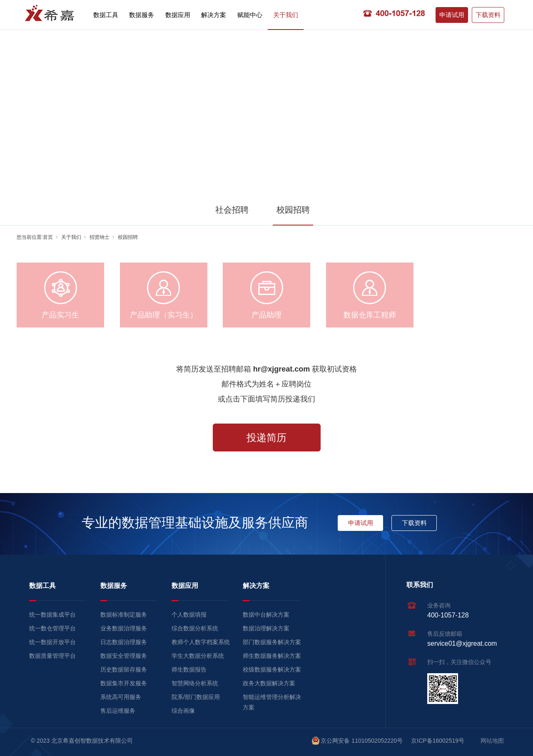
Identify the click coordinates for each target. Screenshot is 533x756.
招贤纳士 (100, 237)
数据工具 (106, 15)
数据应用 (178, 15)
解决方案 (214, 15)
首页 (48, 237)
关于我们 (286, 15)
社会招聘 (232, 210)
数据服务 (142, 15)
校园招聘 (293, 210)
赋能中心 (250, 15)
